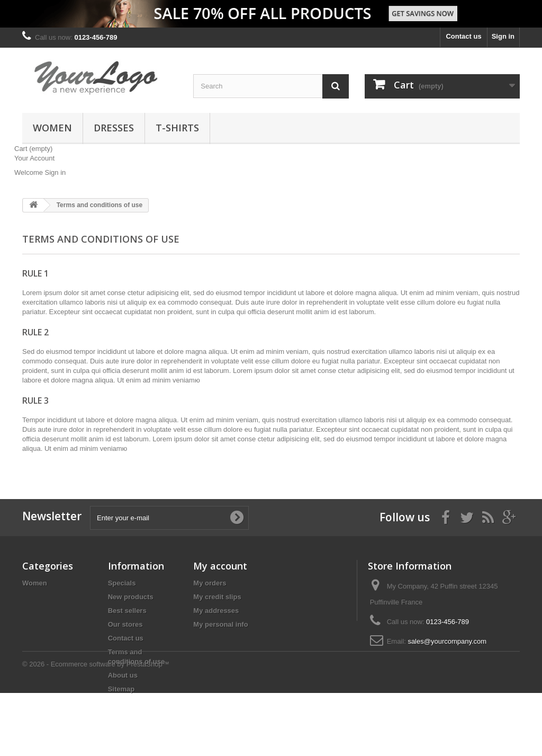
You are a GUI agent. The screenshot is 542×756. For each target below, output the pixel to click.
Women (52, 128)
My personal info (220, 624)
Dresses (114, 128)
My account (220, 566)
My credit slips (217, 597)
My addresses (216, 611)
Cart (33, 149)
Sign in (503, 36)
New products (131, 597)
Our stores (125, 624)
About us (123, 675)
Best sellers (127, 611)
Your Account (34, 158)
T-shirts (177, 128)
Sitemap (121, 689)
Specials (122, 583)
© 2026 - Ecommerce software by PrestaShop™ (96, 727)
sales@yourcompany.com (447, 641)
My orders (210, 583)
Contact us (463, 36)
